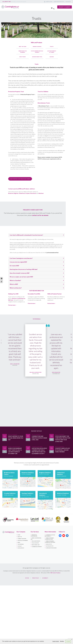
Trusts (52, 47)
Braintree (11, 193)
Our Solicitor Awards (23, 541)
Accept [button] (68, 641)
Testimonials (21, 545)
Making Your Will (37, 47)
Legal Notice (49, 545)
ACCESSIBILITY (45, 579)
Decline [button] (62, 641)
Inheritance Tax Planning (23, 52)
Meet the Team (23, 47)
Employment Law (36, 546)
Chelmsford (22, 193)
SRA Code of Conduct (55, 574)
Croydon (27, 193)
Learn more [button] (56, 641)
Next (69, 375)
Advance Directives (37, 57)
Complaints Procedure (51, 549)
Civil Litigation (35, 544)
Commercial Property (37, 548)
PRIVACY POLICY (36, 579)
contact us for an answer (40, 215)
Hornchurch (33, 193)
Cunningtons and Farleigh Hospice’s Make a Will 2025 (39, 439)
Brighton (16, 193)
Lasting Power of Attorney (52, 52)
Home (19, 536)
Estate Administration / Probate (37, 52)
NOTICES (27, 579)
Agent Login (49, 2)
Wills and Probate (36, 42)
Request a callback (65, 7)
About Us (20, 538)
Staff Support (21, 549)
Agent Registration (59, 2)
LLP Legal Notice (50, 547)
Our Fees (52, 57)
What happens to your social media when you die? (16, 439)
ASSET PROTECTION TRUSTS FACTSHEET (20, 179)
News (19, 543)
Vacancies (68, 2)
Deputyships (23, 57)
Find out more (12, 305)
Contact (20, 547)
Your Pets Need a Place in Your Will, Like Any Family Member (63, 451)
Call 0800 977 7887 (7, 2)
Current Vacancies (22, 540)
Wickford (41, 193)
